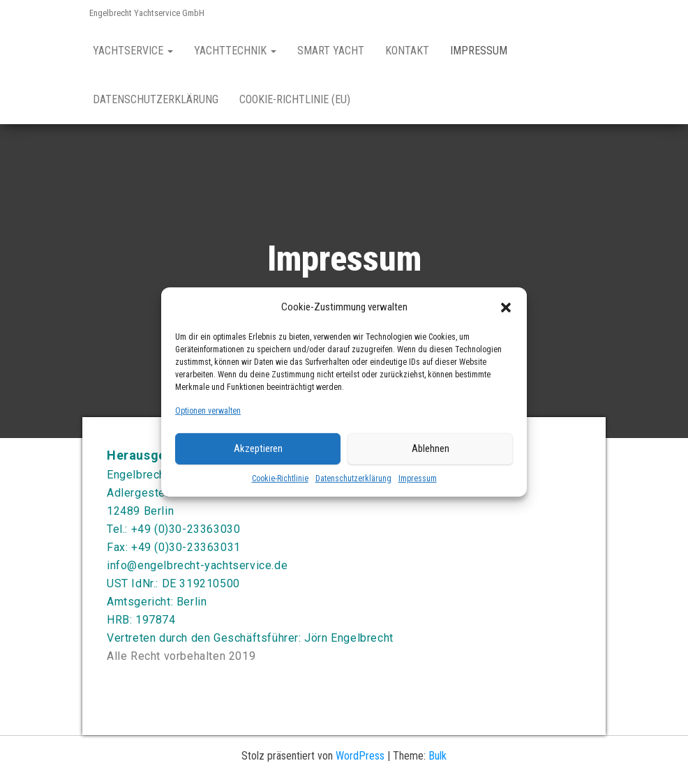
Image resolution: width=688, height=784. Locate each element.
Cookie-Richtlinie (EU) (295, 99)
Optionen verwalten (208, 411)
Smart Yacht (331, 51)
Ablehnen (431, 448)
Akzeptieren (258, 448)
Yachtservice (133, 51)
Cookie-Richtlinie (280, 478)
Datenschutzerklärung (353, 478)
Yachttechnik (235, 51)
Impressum (418, 478)
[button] (506, 307)
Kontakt (407, 51)
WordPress (360, 756)
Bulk (438, 756)
